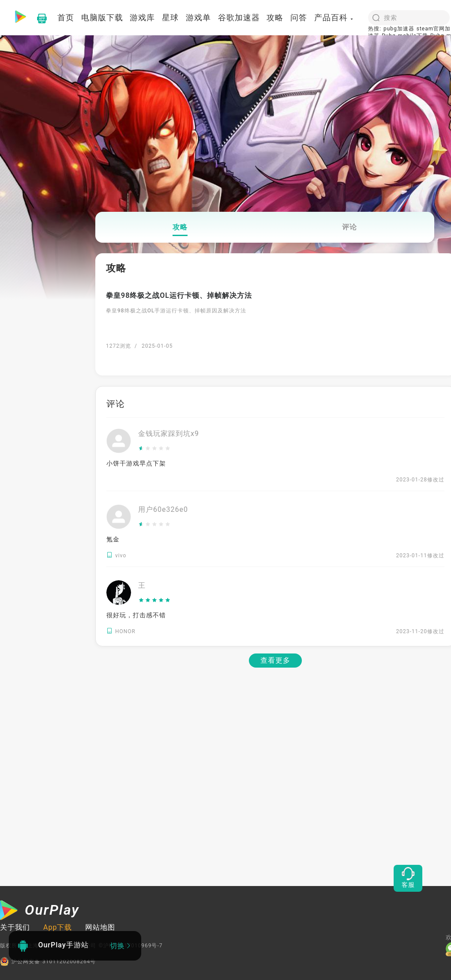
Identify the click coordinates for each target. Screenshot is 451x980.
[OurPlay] (40, 911)
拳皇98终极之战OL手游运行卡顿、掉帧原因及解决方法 (176, 311)
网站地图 (100, 927)
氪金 (113, 539)
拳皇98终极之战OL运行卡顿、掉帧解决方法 (179, 295)
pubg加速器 (399, 29)
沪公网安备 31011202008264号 (48, 961)
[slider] (169, 449)
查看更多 (275, 660)
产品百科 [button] (334, 17)
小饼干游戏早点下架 (136, 463)
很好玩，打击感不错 (136, 615)
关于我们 (15, 927)
